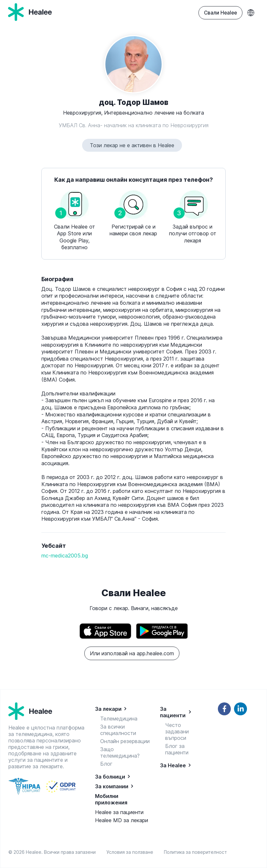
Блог (106, 764)
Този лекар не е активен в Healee (132, 145)
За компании (112, 786)
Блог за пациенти (177, 749)
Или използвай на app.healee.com (132, 653)
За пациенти (173, 712)
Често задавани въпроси (177, 731)
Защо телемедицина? (120, 752)
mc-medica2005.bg (65, 556)
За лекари (108, 709)
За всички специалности (118, 730)
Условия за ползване (131, 852)
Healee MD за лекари (122, 820)
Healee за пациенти (119, 812)
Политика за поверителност (195, 852)
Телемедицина (119, 719)
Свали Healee (220, 13)
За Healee (173, 765)
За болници (110, 777)
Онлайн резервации (125, 741)
